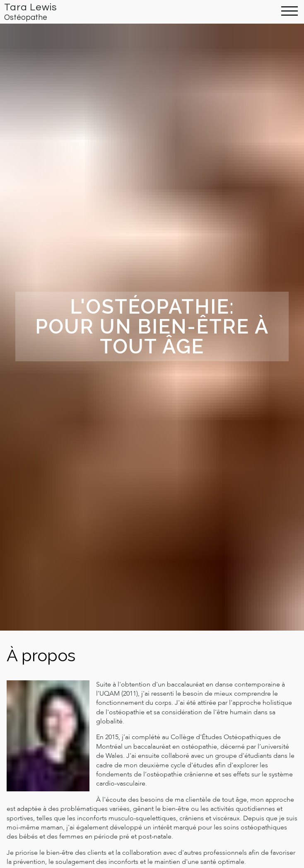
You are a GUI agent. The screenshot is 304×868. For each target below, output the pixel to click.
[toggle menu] (290, 12)
